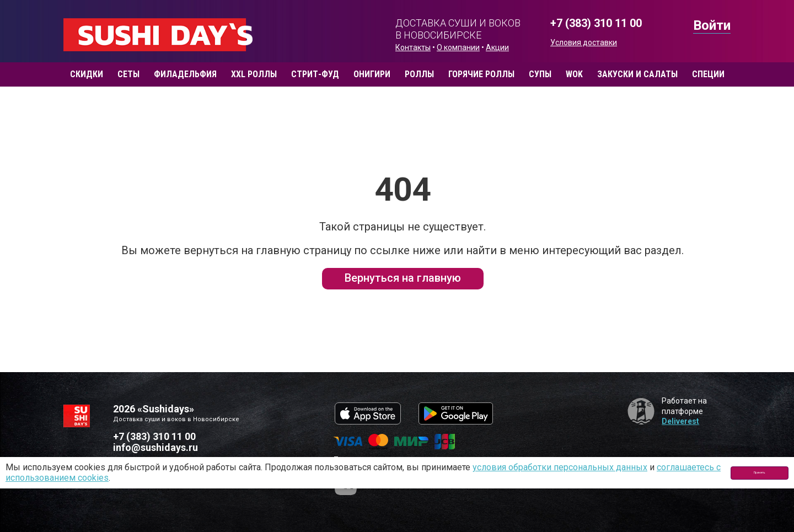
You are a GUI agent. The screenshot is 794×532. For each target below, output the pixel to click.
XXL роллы (254, 74)
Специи (708, 74)
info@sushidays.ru (155, 447)
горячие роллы (481, 74)
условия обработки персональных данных (560, 467)
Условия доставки (584, 42)
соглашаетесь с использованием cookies (90, 478)
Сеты (128, 74)
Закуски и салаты (637, 74)
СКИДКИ (87, 74)
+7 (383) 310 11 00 (596, 23)
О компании (458, 47)
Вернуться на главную (403, 278)
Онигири (372, 74)
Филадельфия (185, 74)
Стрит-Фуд (315, 74)
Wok (574, 74)
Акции (497, 47)
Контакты (413, 47)
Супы (540, 74)
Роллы (419, 74)
